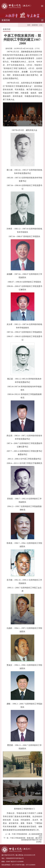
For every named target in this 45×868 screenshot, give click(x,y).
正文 (41, 25)
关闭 (39, 841)
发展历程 (35, 25)
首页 (29, 25)
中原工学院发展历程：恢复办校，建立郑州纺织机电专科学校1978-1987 (26, 838)
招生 (3, 865)
